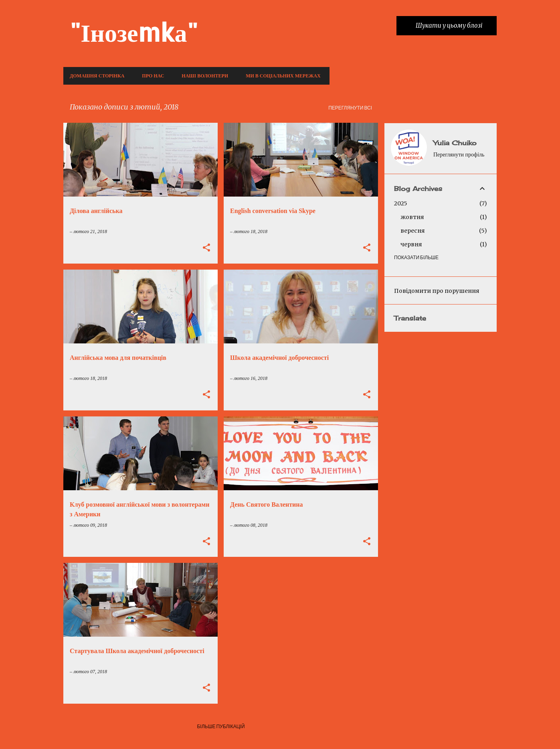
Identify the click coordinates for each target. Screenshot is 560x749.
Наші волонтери (205, 76)
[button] (206, 248)
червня (411, 244)
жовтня (412, 217)
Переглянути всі (350, 108)
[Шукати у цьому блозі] (455, 26)
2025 (401, 203)
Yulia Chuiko (455, 143)
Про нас (153, 76)
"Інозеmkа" (134, 32)
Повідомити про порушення (437, 291)
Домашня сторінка (97, 76)
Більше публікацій (221, 726)
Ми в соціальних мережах (283, 76)
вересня (413, 231)
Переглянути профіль (459, 155)
